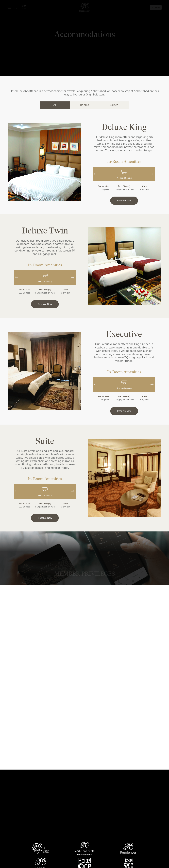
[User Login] (16, 8)
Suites (114, 105)
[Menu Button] (9, 8)
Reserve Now (124, 201)
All (55, 105)
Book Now (156, 7)
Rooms (85, 105)
